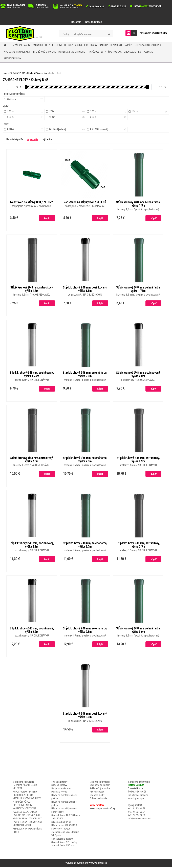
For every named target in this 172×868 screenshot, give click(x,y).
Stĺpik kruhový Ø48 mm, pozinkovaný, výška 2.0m (138, 375)
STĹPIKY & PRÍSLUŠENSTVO (148, 45)
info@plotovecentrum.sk (140, 820)
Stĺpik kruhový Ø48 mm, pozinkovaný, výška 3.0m (85, 717)
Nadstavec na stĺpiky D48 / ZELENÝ (85, 202)
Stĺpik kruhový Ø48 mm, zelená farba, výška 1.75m (138, 290)
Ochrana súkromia (98, 799)
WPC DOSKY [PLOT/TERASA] (17, 52)
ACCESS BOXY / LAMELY (26, 813)
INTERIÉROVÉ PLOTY (24, 796)
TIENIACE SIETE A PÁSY (121, 45)
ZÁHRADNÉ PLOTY (41, 45)
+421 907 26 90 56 (137, 816)
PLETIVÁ (18, 789)
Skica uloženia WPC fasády (64, 843)
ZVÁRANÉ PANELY (22, 45)
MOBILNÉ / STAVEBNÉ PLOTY (28, 799)
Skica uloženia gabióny (62, 840)
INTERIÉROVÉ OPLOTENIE (44, 52)
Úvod (5, 73)
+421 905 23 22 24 (137, 813)
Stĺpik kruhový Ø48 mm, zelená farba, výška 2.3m (85, 460)
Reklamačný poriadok (100, 789)
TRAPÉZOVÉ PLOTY (97, 52)
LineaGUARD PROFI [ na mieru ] (139, 52)
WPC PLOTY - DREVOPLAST (27, 816)
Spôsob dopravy (59, 786)
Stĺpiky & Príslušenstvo (37, 73)
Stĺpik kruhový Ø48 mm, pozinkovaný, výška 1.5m (85, 290)
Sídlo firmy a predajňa (138, 796)
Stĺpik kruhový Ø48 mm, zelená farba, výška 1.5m (138, 204)
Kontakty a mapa (136, 799)
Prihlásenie (75, 22)
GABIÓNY (104, 45)
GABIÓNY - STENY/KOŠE (25, 809)
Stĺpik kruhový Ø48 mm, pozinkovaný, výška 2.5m (32, 631)
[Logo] (23, 33)
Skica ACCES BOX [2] (61, 823)
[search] (109, 34)
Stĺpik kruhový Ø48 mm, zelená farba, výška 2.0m (85, 375)
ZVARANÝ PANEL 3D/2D (26, 786)
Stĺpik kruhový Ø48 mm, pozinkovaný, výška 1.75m (32, 375)
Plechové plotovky (62, 45)
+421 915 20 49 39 (137, 809)
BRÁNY (94, 45)
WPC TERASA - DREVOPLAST (28, 823)
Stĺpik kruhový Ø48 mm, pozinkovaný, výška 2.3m (32, 546)
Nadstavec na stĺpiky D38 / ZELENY (32, 202)
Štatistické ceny (12, 59)
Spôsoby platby (97, 796)
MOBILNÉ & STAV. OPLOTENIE (72, 52)
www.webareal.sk (98, 864)
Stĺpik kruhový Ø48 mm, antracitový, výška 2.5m (138, 546)
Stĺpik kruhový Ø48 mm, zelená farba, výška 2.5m (85, 546)
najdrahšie (47, 139)
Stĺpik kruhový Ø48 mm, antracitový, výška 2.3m (138, 460)
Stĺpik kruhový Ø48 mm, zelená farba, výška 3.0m (138, 631)
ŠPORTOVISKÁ (115, 52)
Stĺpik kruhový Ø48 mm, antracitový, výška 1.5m (32, 290)
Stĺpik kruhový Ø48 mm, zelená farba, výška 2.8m (85, 631)
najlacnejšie (32, 139)
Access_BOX (82, 45)
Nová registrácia (94, 22)
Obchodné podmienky (100, 786)
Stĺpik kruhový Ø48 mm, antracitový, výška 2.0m (32, 460)
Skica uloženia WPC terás (63, 846)
